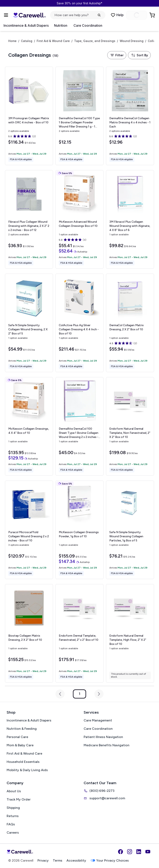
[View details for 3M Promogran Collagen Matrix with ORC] (29, 116)
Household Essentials (23, 762)
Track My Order (19, 799)
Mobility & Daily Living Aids (27, 770)
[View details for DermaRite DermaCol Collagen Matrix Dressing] (130, 116)
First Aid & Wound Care (53, 41)
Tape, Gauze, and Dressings (95, 41)
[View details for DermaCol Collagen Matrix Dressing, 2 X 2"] (130, 323)
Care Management (98, 720)
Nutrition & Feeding (22, 729)
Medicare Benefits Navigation (107, 745)
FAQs (11, 824)
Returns (13, 816)
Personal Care (17, 737)
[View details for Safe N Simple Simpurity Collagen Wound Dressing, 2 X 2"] (29, 323)
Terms (58, 860)
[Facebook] (120, 852)
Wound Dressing (132, 41)
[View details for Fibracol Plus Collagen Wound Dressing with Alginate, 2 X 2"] (29, 219)
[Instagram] (130, 852)
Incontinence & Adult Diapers (26, 25)
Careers (13, 833)
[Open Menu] (6, 15)
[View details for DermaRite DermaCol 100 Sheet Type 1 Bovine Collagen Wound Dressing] (79, 426)
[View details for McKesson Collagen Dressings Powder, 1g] (79, 530)
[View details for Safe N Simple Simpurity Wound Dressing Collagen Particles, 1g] (130, 530)
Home (12, 41)
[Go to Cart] (153, 15)
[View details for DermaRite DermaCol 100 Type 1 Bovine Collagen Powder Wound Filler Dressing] (79, 116)
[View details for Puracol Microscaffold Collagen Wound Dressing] (29, 530)
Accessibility (76, 860)
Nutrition (61, 25)
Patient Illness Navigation (103, 737)
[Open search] (78, 15)
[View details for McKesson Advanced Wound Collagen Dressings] (79, 219)
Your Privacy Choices (110, 860)
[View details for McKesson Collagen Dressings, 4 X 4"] (29, 426)
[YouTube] (148, 852)
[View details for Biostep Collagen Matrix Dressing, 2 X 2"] (29, 633)
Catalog (27, 41)
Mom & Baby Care (20, 745)
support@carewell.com (104, 798)
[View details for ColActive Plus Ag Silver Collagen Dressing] (79, 323)
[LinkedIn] (139, 852)
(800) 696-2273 (99, 791)
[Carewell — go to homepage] (29, 15)
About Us (14, 791)
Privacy (43, 860)
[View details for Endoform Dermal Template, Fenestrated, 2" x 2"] (79, 633)
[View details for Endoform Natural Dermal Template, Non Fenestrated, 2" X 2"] (130, 426)
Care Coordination (88, 25)
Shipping (13, 808)
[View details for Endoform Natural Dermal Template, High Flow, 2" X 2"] (130, 633)
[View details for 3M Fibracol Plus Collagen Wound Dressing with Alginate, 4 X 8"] (130, 219)
